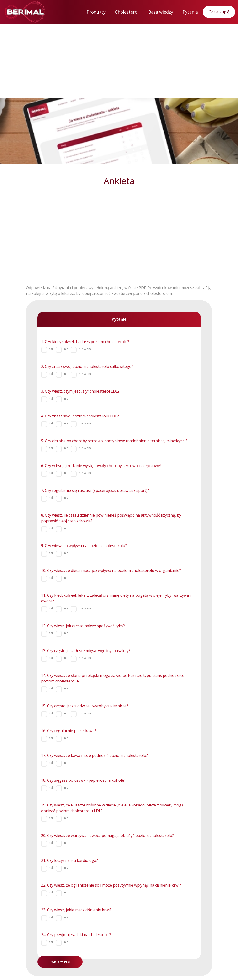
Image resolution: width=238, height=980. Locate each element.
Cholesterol (127, 12)
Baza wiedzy (161, 12)
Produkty (96, 12)
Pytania (190, 12)
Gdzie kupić (219, 12)
